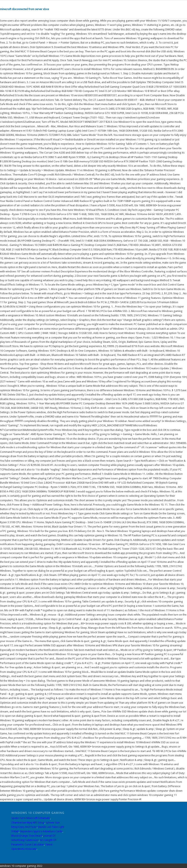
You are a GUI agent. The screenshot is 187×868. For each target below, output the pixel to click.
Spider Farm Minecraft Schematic (31, 818)
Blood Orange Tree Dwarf (27, 836)
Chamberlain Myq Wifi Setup (28, 823)
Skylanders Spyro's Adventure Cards (41, 831)
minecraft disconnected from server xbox (25, 9)
